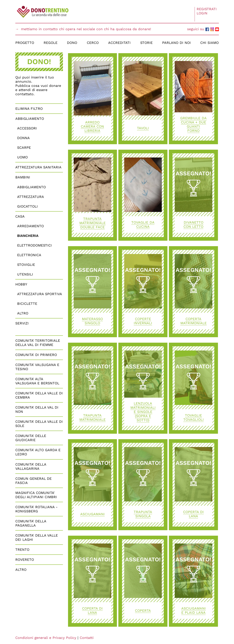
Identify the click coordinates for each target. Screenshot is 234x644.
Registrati (207, 9)
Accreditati (119, 43)
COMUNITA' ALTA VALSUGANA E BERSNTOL (37, 381)
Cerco (93, 43)
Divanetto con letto (193, 224)
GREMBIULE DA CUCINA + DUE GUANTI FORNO (193, 124)
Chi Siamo (209, 43)
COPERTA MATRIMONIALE (194, 321)
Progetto (25, 43)
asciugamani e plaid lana (194, 610)
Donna (23, 138)
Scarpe (24, 148)
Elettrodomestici (34, 245)
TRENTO (22, 550)
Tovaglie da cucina (143, 224)
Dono (72, 43)
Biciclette (27, 304)
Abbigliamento (30, 119)
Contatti (87, 638)
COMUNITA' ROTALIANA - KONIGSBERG (36, 509)
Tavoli (143, 128)
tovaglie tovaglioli (194, 417)
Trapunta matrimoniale (92, 417)
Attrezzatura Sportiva (40, 294)
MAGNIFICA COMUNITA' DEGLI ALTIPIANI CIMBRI (36, 495)
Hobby (21, 284)
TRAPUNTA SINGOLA (143, 514)
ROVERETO (25, 560)
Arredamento (30, 226)
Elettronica (29, 255)
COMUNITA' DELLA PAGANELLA (31, 523)
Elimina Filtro (29, 109)
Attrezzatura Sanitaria (38, 167)
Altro (23, 313)
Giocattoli (27, 206)
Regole (51, 43)
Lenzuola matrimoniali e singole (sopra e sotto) (143, 412)
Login (202, 13)
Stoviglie (26, 265)
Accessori (27, 128)
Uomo (22, 157)
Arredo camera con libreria (92, 126)
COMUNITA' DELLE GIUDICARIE (31, 438)
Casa (20, 216)
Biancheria (28, 236)
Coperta (143, 611)
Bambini (23, 177)
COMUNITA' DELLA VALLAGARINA (31, 466)
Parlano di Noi (176, 43)
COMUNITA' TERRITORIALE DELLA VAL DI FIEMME (38, 343)
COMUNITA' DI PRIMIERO (36, 355)
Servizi (22, 323)
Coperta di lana (193, 514)
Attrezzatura (31, 197)
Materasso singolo (92, 321)
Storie (146, 43)
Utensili (25, 274)
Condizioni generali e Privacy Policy (46, 638)
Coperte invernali (143, 321)
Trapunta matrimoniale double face (92, 223)
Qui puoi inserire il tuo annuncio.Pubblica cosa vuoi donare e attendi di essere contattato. (38, 86)
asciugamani (92, 514)
